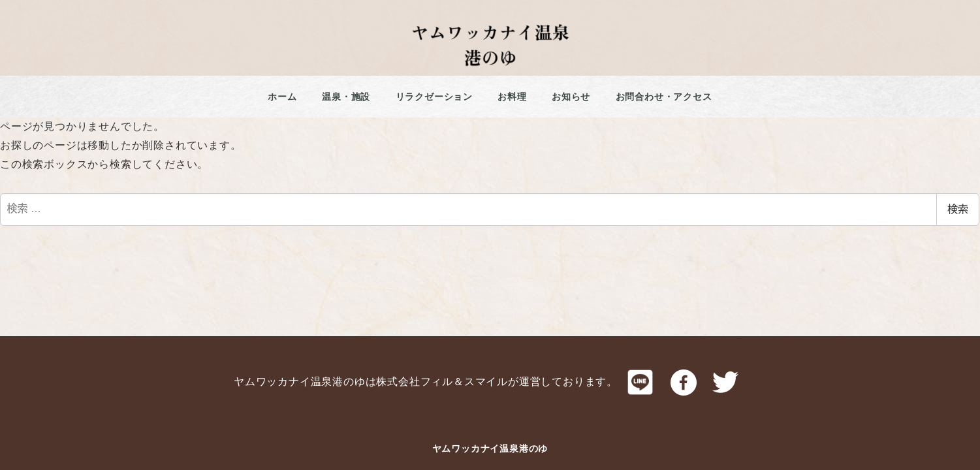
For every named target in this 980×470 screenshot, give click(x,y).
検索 (958, 209)
